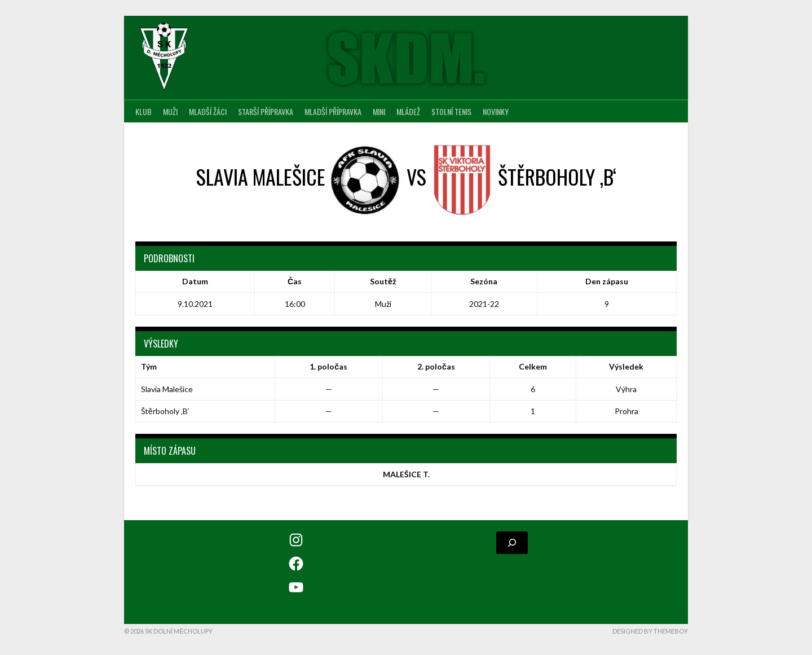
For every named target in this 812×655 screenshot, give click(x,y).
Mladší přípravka (333, 111)
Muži (170, 111)
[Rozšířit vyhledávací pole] (512, 543)
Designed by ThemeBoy (650, 631)
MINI (379, 111)
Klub (144, 111)
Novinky (496, 111)
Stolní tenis (451, 111)
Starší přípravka (266, 111)
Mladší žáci (208, 111)
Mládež (408, 111)
